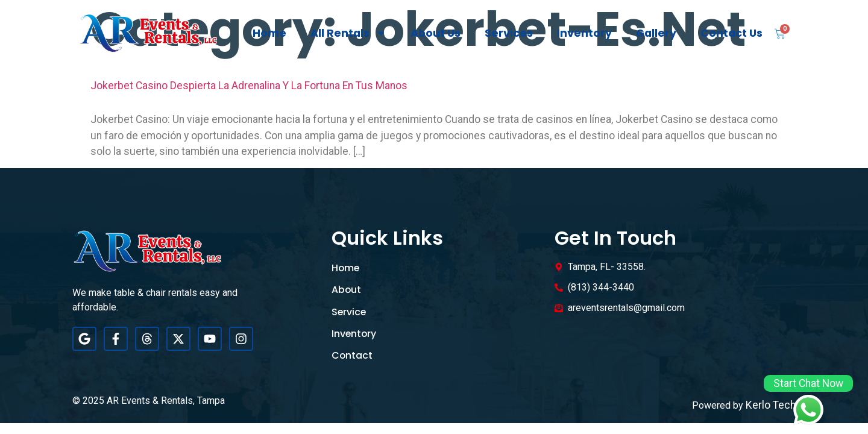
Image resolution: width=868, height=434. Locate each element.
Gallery (656, 33)
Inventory (584, 33)
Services (509, 33)
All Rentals (348, 33)
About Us (436, 33)
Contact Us (731, 33)
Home (269, 33)
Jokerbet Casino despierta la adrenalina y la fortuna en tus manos (249, 86)
